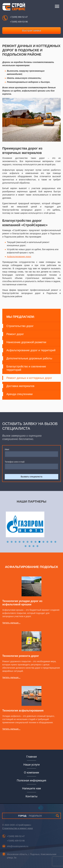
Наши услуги (31, 765)
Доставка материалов (20, 386)
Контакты (31, 796)
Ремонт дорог (15, 334)
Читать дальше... (11, 623)
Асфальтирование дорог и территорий (31, 350)
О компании (32, 773)
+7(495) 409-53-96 (19, 22)
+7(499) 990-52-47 (19, 17)
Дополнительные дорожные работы (29, 358)
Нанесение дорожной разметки (26, 342)
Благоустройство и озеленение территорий (26, 368)
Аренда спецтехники (19, 394)
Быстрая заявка (31, 30)
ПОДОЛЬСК (30, 816)
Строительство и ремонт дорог (18, 828)
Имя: (7, 449)
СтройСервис (14, 7)
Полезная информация (31, 780)
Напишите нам (31, 788)
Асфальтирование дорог (19, 257)
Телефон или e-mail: (15, 462)
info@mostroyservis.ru (18, 846)
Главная (31, 757)
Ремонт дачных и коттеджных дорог (29, 378)
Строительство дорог (20, 326)
